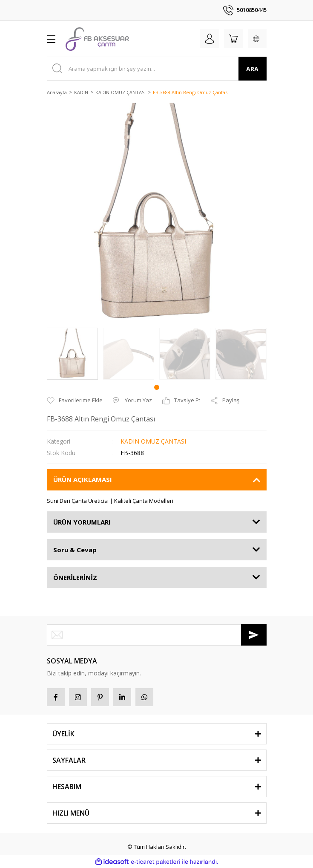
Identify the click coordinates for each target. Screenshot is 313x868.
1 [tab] (157, 387)
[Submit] (254, 635)
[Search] (157, 69)
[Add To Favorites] (75, 401)
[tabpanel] (72, 354)
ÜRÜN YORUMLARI (82, 522)
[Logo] (97, 39)
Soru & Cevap (75, 550)
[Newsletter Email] (157, 635)
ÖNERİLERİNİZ (75, 577)
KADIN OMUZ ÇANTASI (153, 441)
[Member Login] (210, 39)
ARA (252, 69)
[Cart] (233, 39)
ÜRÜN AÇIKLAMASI (83, 479)
